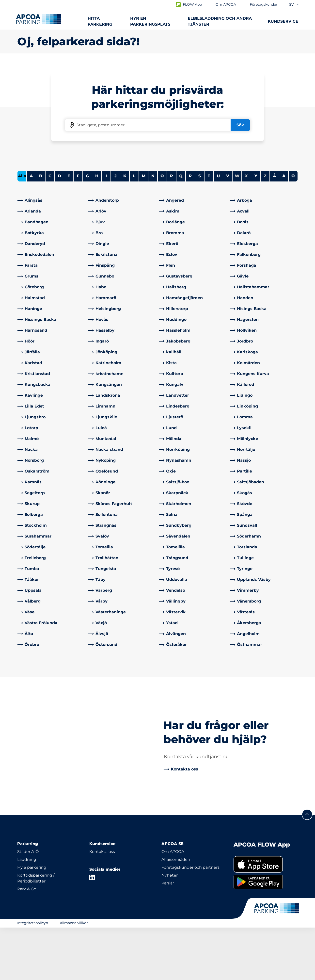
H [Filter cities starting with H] (97, 228)
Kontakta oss (102, 904)
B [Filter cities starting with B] (41, 228)
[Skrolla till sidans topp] (307, 867)
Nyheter (170, 928)
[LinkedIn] (92, 930)
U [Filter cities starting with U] (218, 228)
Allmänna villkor (74, 976)
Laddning (27, 912)
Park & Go (27, 941)
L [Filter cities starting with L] (134, 228)
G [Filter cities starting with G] (87, 228)
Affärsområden (176, 912)
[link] (51, 253)
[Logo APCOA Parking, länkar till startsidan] (39, 19)
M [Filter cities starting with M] (144, 228)
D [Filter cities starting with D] (59, 228)
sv (294, 4)
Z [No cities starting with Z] (265, 228)
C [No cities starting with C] (50, 228)
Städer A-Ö (28, 904)
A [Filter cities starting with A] (31, 228)
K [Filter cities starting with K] (125, 228)
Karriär (168, 936)
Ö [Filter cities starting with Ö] (293, 228)
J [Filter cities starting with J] (116, 228)
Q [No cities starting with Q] (181, 228)
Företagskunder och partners (190, 920)
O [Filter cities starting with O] (162, 228)
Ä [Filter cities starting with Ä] (284, 228)
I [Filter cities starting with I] (106, 228)
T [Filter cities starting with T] (209, 228)
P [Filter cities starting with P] (172, 228)
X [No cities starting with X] (246, 228)
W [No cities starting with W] (237, 228)
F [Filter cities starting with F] (78, 228)
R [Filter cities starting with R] (190, 228)
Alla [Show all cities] (22, 228)
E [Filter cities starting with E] (69, 228)
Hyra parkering (32, 920)
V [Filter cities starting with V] (228, 228)
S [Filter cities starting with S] (200, 228)
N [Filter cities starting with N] (153, 228)
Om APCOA (173, 904)
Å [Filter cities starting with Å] (275, 228)
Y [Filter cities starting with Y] (256, 228)
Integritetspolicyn (33, 976)
